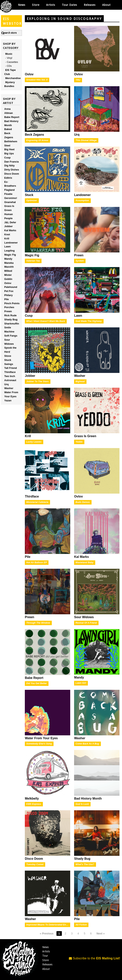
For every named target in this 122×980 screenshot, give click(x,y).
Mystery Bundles (10, 84)
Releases (90, 5)
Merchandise (13, 78)
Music (9, 54)
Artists (46, 951)
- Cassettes (12, 62)
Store (45, 960)
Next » (101, 933)
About (106, 5)
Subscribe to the (94, 958)
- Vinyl (9, 58)
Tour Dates (69, 5)
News (22, 5)
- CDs (8, 66)
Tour (45, 956)
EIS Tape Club (10, 72)
